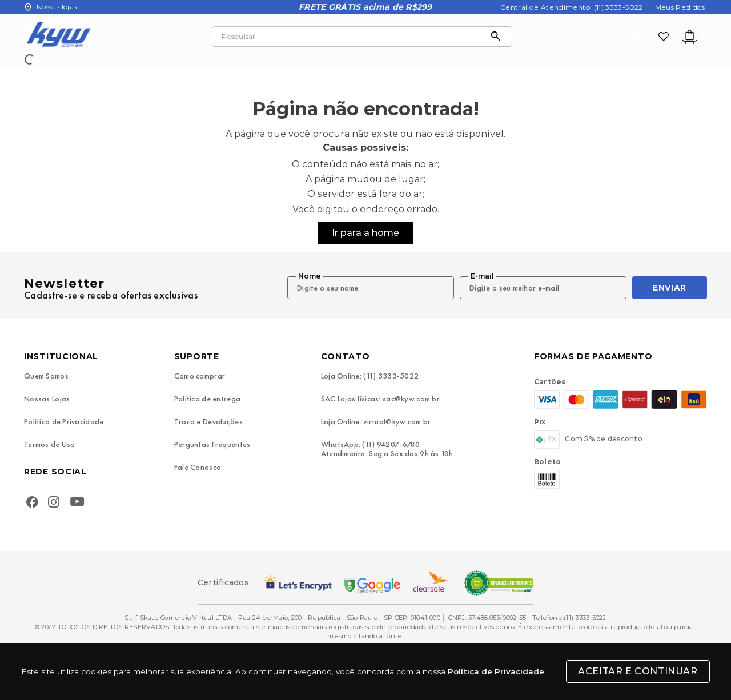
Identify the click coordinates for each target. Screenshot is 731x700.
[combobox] (362, 37)
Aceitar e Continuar (638, 671)
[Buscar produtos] (499, 37)
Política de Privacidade (496, 671)
